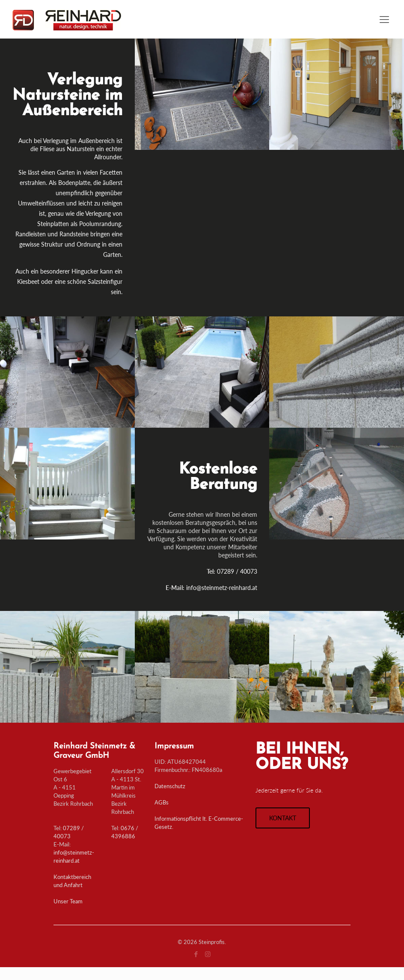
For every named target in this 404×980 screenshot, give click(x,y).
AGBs (162, 802)
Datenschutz (170, 786)
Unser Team (68, 901)
